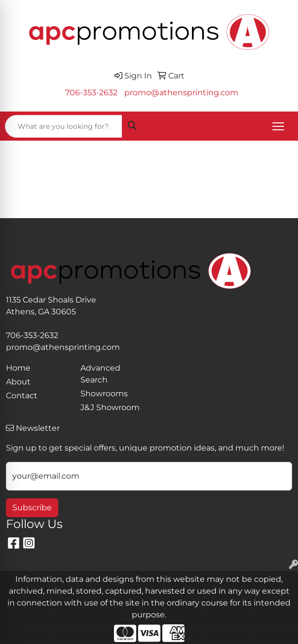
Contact (22, 396)
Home (18, 368)
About (18, 382)
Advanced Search (100, 374)
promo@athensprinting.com (181, 93)
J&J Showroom (110, 407)
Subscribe (32, 508)
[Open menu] (278, 126)
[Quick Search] (64, 126)
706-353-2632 (91, 93)
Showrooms (104, 394)
